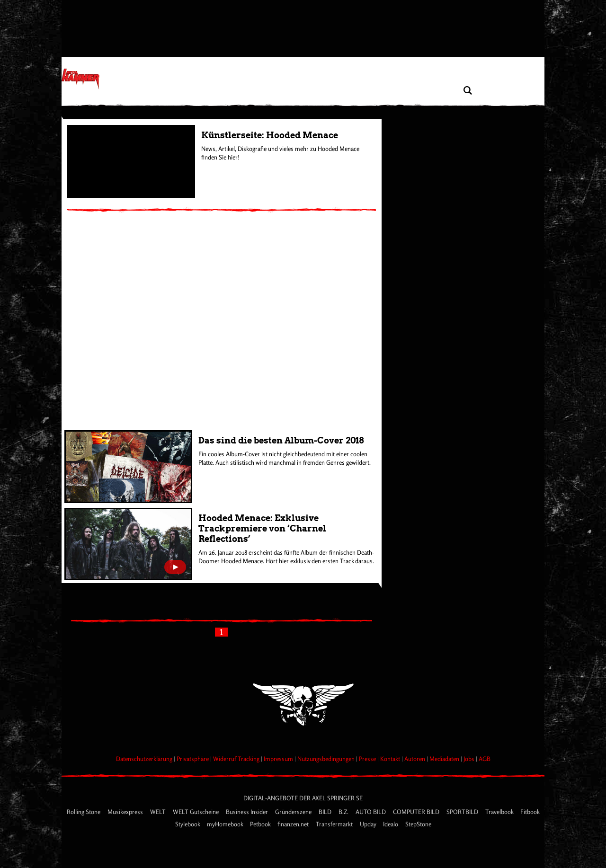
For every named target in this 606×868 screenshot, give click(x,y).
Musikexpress (126, 812)
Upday (369, 824)
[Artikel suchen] (468, 91)
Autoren (415, 759)
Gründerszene (294, 812)
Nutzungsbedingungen (327, 759)
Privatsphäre (193, 759)
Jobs (470, 759)
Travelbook (500, 812)
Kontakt (391, 759)
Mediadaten (445, 759)
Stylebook (188, 824)
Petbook (261, 824)
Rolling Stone (84, 812)
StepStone (418, 824)
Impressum (279, 759)
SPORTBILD (463, 812)
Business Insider (248, 812)
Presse (368, 759)
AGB (485, 759)
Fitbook (530, 812)
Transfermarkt (335, 824)
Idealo (391, 824)
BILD (326, 812)
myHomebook (226, 824)
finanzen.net (294, 824)
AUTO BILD (371, 812)
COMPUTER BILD (417, 812)
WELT (159, 812)
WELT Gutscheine (196, 812)
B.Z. (344, 812)
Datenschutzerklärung (145, 759)
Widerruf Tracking (237, 759)
